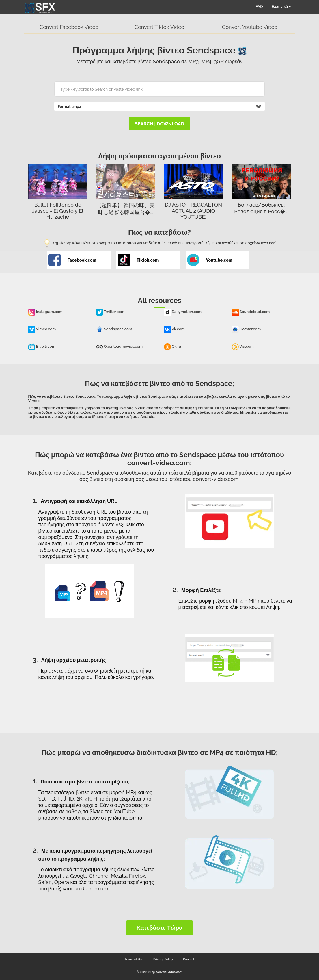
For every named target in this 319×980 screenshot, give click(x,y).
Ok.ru (173, 346)
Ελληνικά (281, 7)
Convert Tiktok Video (159, 27)
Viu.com (243, 346)
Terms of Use (134, 959)
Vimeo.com (42, 329)
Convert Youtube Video (250, 27)
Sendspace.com (114, 329)
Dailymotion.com (183, 312)
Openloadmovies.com (120, 346)
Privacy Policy (163, 959)
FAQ (259, 7)
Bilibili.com (42, 346)
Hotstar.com (246, 329)
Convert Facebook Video (69, 27)
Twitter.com (110, 312)
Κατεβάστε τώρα (159, 928)
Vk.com (174, 329)
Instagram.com (45, 312)
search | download (159, 124)
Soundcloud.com (251, 312)
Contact (189, 959)
